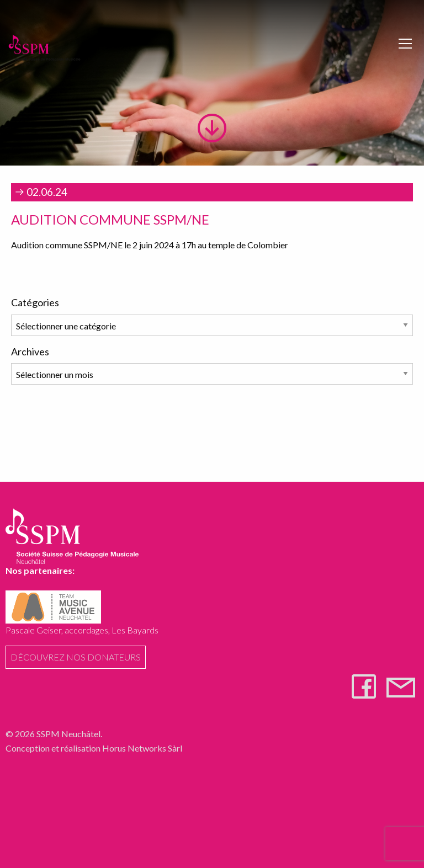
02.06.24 (40, 192)
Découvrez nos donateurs (76, 657)
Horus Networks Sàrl (142, 748)
